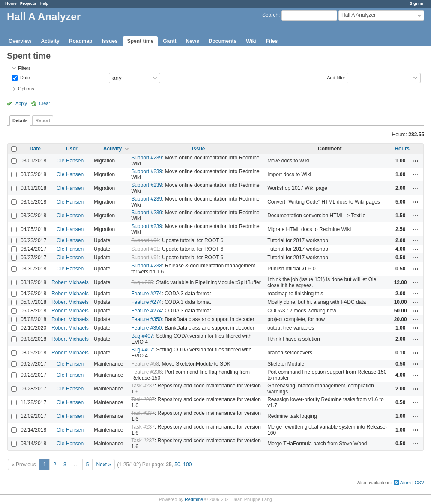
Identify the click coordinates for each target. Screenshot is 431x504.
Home (11, 3)
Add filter (336, 77)
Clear (45, 103)
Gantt (169, 41)
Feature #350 (146, 319)
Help (44, 3)
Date (24, 77)
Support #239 (147, 158)
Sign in (416, 3)
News (192, 41)
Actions (416, 161)
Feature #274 (146, 294)
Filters (24, 68)
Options (26, 89)
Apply (21, 103)
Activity (50, 41)
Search (270, 15)
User (72, 149)
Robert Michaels (70, 282)
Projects (28, 3)
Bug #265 (142, 282)
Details (20, 120)
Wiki (251, 41)
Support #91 (145, 240)
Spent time (140, 41)
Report (43, 120)
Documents (223, 41)
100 (187, 465)
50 (177, 465)
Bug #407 (142, 336)
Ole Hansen (70, 161)
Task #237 (143, 386)
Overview (20, 41)
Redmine (194, 499)
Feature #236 (146, 372)
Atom (406, 483)
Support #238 (147, 266)
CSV (419, 483)
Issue (199, 149)
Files (272, 41)
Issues (109, 41)
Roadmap (81, 41)
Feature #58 (145, 364)
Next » (103, 465)
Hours (402, 149)
